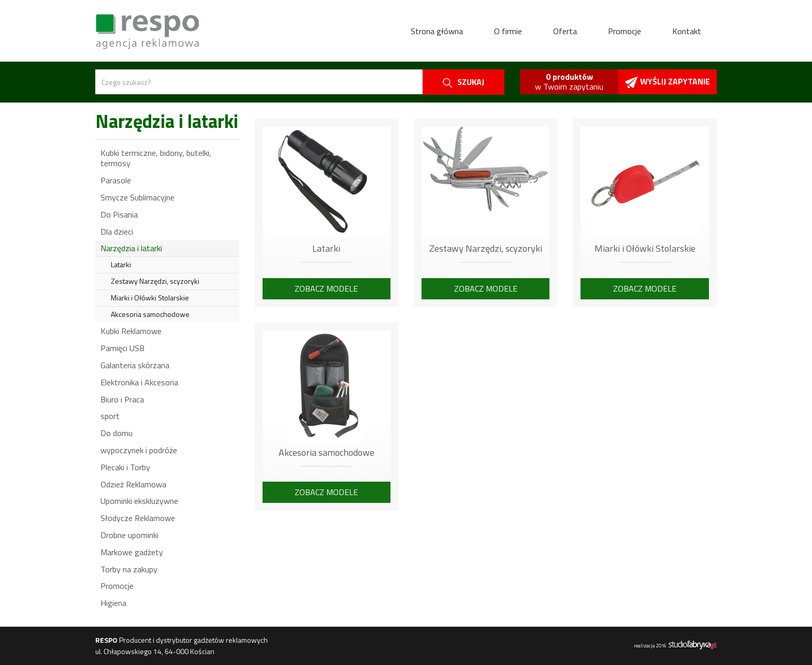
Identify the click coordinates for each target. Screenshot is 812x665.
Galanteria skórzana (135, 365)
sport (110, 416)
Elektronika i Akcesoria (139, 382)
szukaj (463, 82)
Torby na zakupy (129, 569)
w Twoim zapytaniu (569, 82)
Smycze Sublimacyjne (137, 197)
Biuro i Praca (122, 399)
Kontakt (687, 31)
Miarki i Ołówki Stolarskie (150, 298)
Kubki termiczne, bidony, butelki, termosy (156, 158)
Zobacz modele (326, 288)
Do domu (117, 433)
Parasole (116, 180)
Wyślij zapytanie (668, 82)
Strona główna (437, 31)
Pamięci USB (122, 348)
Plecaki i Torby (125, 467)
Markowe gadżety (132, 552)
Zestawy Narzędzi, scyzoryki (155, 281)
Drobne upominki (129, 535)
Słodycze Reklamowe (138, 518)
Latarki (121, 264)
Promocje (625, 31)
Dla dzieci (117, 232)
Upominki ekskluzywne (139, 501)
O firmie (508, 31)
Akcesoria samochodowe (150, 314)
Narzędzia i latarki (131, 248)
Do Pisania (119, 214)
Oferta (565, 31)
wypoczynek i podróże (139, 450)
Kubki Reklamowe (131, 331)
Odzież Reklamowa (133, 484)
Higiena (113, 603)
